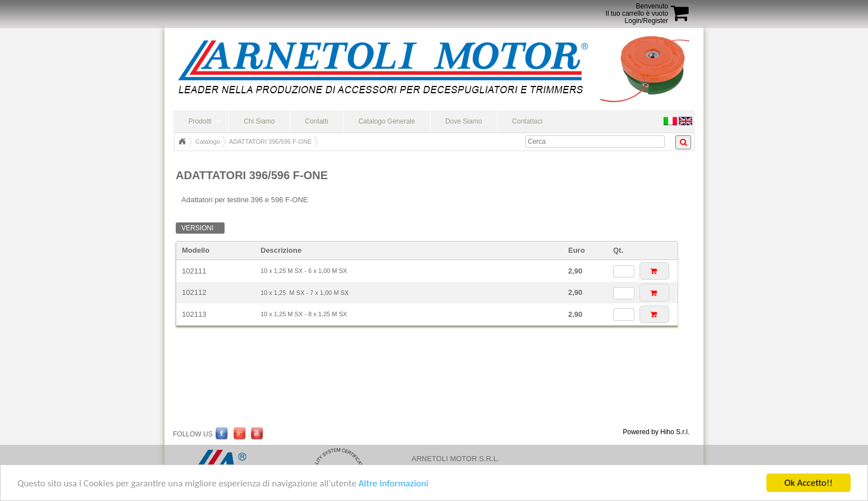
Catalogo (208, 142)
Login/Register (647, 21)
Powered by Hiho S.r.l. (656, 432)
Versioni (197, 228)
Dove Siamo (463, 121)
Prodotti (200, 121)
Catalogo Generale (387, 121)
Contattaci (527, 121)
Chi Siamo (259, 121)
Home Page (182, 142)
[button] (654, 271)
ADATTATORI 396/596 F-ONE (270, 142)
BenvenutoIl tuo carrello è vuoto (637, 10)
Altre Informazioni (393, 484)
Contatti (316, 121)
